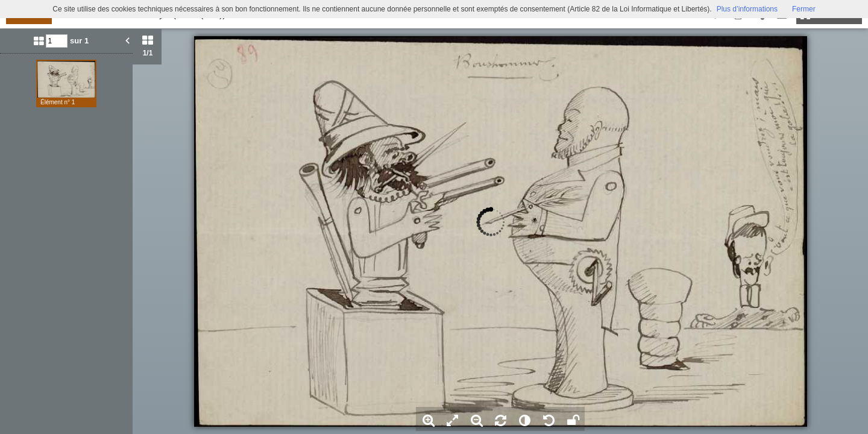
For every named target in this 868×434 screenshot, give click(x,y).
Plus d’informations (747, 9)
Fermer (804, 9)
